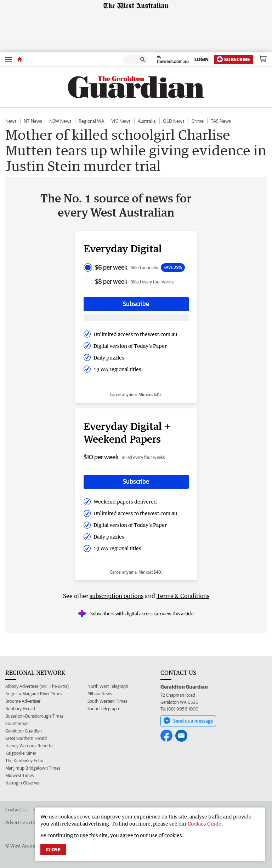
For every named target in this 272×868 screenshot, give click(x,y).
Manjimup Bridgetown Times (33, 768)
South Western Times (107, 701)
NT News (33, 121)
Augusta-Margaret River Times (34, 694)
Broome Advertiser (23, 701)
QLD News (174, 121)
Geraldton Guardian (24, 731)
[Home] (20, 59)
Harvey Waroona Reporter (30, 746)
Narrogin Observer (22, 783)
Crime (198, 121)
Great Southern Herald (26, 738)
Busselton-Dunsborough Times (34, 716)
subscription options (117, 596)
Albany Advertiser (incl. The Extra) (37, 686)
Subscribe (233, 59)
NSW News (60, 121)
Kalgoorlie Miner (21, 753)
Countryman (17, 723)
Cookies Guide (205, 824)
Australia (147, 121)
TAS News (221, 121)
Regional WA (91, 121)
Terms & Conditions (183, 596)
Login (202, 59)
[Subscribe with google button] (136, 318)
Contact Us (16, 810)
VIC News (121, 121)
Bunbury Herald (20, 709)
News (11, 121)
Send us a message (188, 721)
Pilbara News (100, 694)
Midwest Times (19, 775)
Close (53, 850)
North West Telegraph (108, 686)
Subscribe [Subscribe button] (136, 304)
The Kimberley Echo (24, 761)
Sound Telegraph (103, 709)
